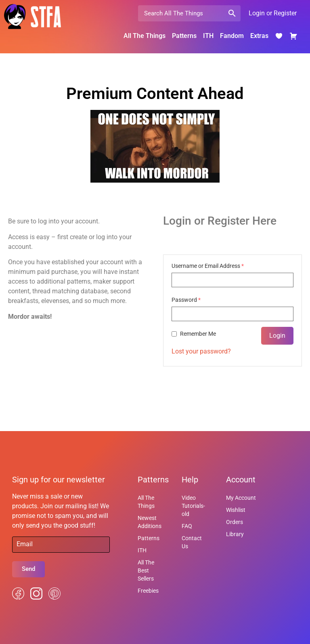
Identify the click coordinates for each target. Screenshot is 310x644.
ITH (208, 36)
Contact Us (192, 542)
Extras (259, 36)
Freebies (148, 591)
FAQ (187, 526)
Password (186, 300)
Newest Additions (150, 522)
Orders (235, 522)
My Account (241, 498)
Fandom (232, 36)
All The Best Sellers (146, 570)
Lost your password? (201, 351)
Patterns (184, 36)
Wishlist (236, 510)
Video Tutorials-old (193, 506)
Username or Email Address (208, 266)
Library (235, 534)
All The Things (145, 36)
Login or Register (273, 13)
